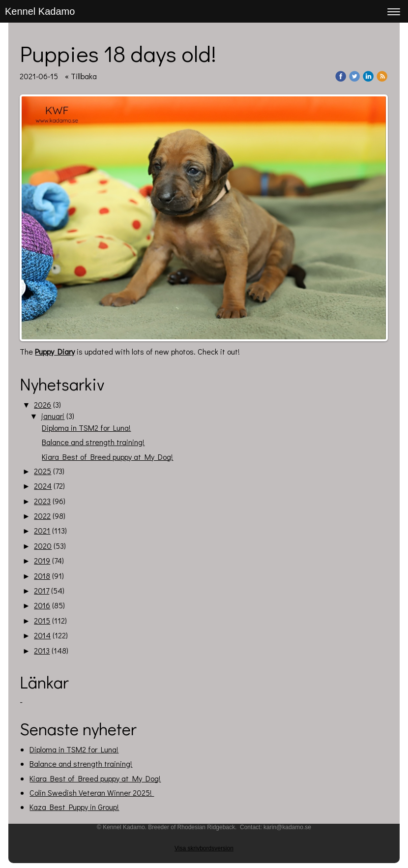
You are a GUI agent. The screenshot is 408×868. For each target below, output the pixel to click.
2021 (42, 530)
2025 (43, 471)
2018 (42, 576)
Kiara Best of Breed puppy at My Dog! (107, 457)
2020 (43, 546)
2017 (42, 590)
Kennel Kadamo (40, 11)
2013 (42, 650)
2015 (42, 620)
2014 (42, 635)
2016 (42, 605)
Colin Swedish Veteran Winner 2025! (92, 793)
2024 (43, 486)
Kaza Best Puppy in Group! (74, 807)
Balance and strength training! (93, 442)
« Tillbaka (81, 76)
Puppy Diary (55, 351)
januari (53, 416)
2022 (42, 516)
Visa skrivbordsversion (204, 848)
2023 (42, 501)
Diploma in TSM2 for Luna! (86, 428)
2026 (43, 404)
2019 (42, 560)
